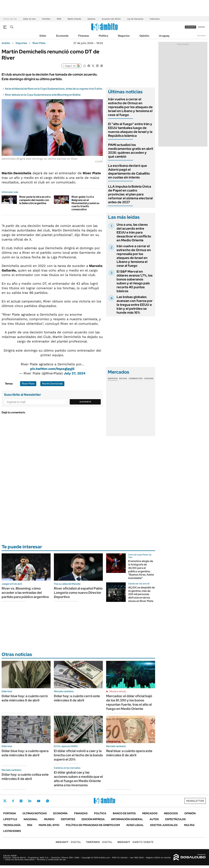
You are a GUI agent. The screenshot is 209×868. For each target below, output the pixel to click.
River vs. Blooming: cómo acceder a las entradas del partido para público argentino (25, 593)
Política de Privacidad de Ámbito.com (93, 825)
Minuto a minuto (118, 691)
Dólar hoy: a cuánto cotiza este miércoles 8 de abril (25, 777)
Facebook (13, 801)
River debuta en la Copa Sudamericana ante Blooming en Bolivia (43, 95)
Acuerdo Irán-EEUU (111, 19)
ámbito (6, 43)
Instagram (21, 801)
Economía (62, 36)
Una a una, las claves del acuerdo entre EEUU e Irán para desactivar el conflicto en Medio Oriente (134, 232)
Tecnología (12, 825)
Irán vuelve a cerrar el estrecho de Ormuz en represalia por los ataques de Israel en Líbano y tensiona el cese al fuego (130, 107)
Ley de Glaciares (135, 19)
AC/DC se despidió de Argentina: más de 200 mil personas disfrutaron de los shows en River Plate (141, 594)
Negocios (124, 36)
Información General (127, 819)
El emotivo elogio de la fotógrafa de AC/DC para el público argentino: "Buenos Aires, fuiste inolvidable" (141, 570)
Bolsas (123, 378)
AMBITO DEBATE (135, 842)
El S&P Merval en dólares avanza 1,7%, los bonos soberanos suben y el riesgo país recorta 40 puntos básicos (135, 281)
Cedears (149, 378)
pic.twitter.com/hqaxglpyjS (52, 369)
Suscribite (85, 402)
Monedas (113, 378)
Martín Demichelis (52, 384)
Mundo (49, 819)
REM (59, 19)
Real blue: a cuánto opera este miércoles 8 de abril (129, 753)
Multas (189, 825)
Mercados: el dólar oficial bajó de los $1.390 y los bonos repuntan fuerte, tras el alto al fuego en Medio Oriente (129, 702)
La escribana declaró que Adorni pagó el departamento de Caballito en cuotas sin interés (129, 171)
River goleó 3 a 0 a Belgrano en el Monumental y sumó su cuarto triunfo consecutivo (85, 203)
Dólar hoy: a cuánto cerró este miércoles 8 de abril (77, 698)
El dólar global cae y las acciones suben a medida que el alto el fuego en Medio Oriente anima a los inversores (78, 779)
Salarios (91, 19)
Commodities (136, 378)
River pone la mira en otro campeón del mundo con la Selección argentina (35, 200)
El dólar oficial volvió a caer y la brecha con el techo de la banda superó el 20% (78, 755)
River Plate (39, 43)
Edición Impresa (93, 819)
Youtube (39, 801)
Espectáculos (175, 819)
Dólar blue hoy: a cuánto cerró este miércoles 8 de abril (25, 698)
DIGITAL (68, 842)
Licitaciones (12, 831)
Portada (10, 813)
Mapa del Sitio (49, 825)
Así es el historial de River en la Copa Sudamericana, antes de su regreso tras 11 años (53, 89)
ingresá (201, 27)
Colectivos (155, 19)
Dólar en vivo (29, 19)
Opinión (144, 36)
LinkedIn (30, 801)
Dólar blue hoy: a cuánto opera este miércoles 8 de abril (25, 753)
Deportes (21, 43)
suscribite (191, 27)
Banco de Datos (124, 813)
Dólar (43, 36)
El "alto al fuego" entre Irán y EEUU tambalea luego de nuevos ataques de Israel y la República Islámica (130, 130)
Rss (30, 825)
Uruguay (164, 36)
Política (103, 36)
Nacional (31, 819)
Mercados (150, 813)
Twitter (5, 801)
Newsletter (201, 36)
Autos (154, 819)
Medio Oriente (74, 19)
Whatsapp (48, 801)
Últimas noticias (35, 813)
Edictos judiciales (164, 825)
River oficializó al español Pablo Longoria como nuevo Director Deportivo (78, 593)
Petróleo (46, 19)
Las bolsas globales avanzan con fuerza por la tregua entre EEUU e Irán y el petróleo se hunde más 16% (135, 305)
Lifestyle (10, 819)
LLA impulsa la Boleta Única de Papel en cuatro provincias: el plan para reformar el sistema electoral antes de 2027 (130, 194)
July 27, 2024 (75, 373)
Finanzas (84, 36)
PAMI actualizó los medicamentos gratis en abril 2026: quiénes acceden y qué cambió (131, 151)
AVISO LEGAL (135, 825)
